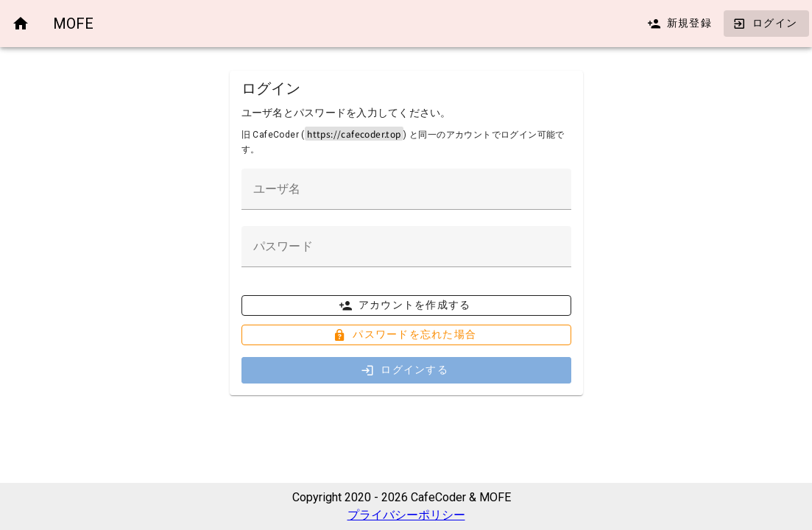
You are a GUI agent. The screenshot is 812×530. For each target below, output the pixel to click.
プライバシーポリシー (406, 515)
